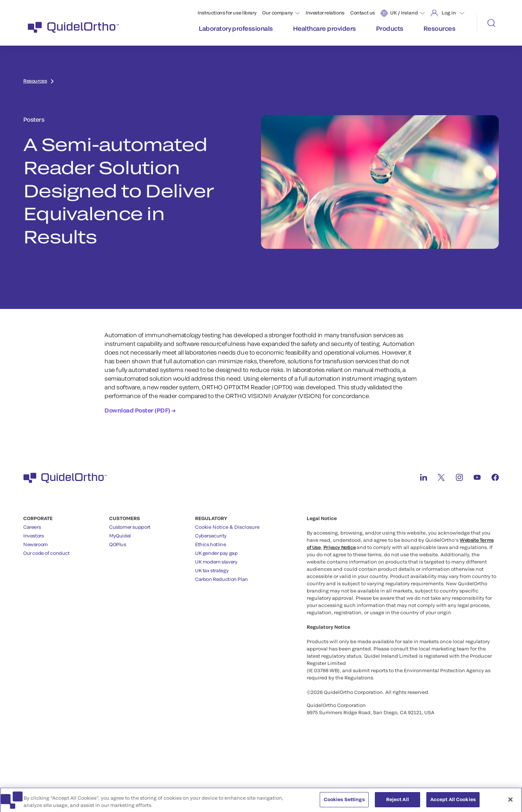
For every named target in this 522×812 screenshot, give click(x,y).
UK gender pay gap (216, 553)
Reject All (397, 802)
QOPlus (118, 544)
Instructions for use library (227, 13)
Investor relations (325, 13)
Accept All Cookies (453, 802)
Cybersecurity (211, 536)
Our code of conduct (46, 553)
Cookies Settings (344, 802)
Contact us (362, 13)
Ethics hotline (211, 544)
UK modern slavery (216, 562)
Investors (34, 536)
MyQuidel (120, 536)
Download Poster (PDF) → (140, 410)
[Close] (510, 803)
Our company (277, 13)
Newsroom (36, 544)
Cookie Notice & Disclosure (227, 527)
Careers (32, 527)
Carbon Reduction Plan (221, 579)
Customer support (130, 527)
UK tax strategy (212, 570)
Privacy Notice (340, 547)
